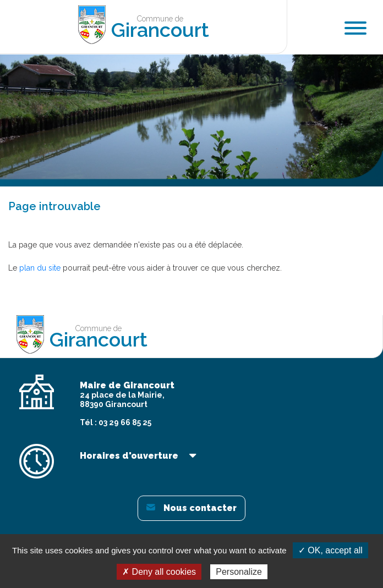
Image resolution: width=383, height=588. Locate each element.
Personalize (239, 572)
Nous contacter (191, 508)
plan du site (40, 268)
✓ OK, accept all (330, 550)
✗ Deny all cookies (159, 572)
